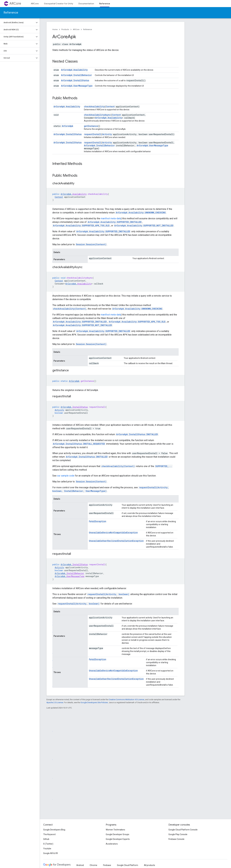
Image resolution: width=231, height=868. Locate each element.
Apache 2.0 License (55, 702)
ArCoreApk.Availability (74, 70)
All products (150, 865)
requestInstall (92, 134)
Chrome (93, 865)
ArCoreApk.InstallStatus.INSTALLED (137, 434)
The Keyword (49, 834)
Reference (11, 13)
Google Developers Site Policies (94, 702)
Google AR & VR (51, 853)
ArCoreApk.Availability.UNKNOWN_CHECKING (141, 213)
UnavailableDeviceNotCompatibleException (113, 533)
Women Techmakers (115, 830)
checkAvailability (94, 107)
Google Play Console (178, 834)
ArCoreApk (68, 126)
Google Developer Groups (117, 834)
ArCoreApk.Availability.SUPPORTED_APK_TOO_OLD (81, 226)
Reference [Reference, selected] (105, 4)
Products (65, 29)
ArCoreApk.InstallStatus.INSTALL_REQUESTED (79, 444)
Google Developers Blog (54, 830)
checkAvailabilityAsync (97, 115)
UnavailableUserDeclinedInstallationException (116, 541)
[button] (17, 23)
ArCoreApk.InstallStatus (75, 80)
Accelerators (112, 844)
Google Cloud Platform (128, 865)
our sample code (66, 476)
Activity (107, 134)
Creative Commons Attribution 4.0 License (126, 700)
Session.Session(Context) (91, 244)
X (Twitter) (48, 844)
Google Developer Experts (118, 839)
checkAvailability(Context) (70, 309)
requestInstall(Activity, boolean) (108, 594)
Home (55, 29)
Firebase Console (176, 839)
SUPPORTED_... (164, 466)
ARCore (15, 3)
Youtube (47, 849)
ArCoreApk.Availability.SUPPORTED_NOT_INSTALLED (144, 226)
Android (80, 865)
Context (110, 107)
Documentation (86, 4)
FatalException (98, 521)
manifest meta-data (111, 218)
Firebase (107, 865)
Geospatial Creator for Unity (59, 4)
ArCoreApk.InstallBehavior (76, 75)
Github (46, 839)
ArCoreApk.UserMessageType (77, 86)
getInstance (91, 126)
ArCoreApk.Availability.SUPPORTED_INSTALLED (115, 222)
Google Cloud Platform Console (183, 830)
